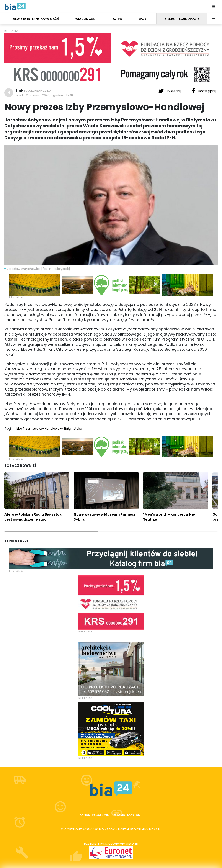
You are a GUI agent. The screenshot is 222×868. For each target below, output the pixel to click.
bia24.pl (155, 829)
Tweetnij (170, 91)
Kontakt (135, 815)
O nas (85, 815)
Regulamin (101, 815)
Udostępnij (204, 91)
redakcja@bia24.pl (38, 91)
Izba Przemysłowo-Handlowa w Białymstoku (49, 429)
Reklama (118, 815)
